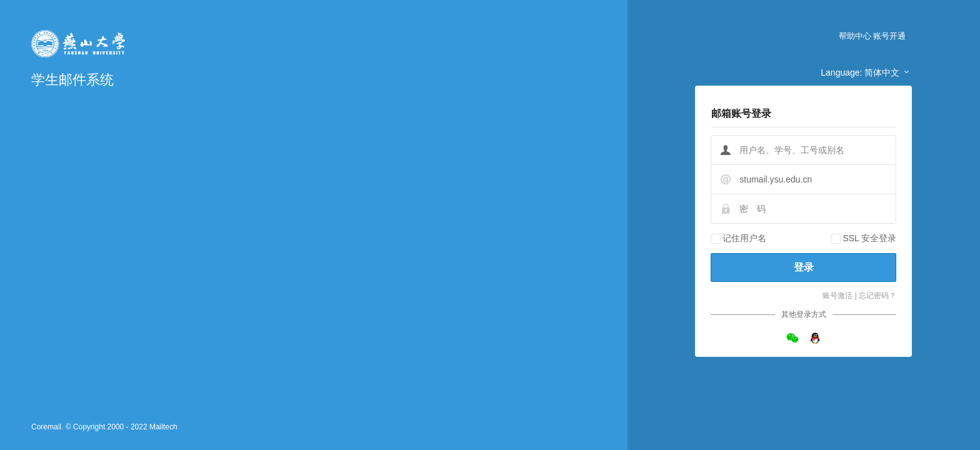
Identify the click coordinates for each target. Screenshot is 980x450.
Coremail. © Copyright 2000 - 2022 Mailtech (104, 427)
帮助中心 (855, 36)
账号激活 (837, 296)
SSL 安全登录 (869, 238)
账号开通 (889, 36)
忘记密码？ (877, 296)
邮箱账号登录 (741, 113)
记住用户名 (744, 238)
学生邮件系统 (72, 80)
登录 (804, 267)
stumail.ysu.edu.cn (776, 179)
